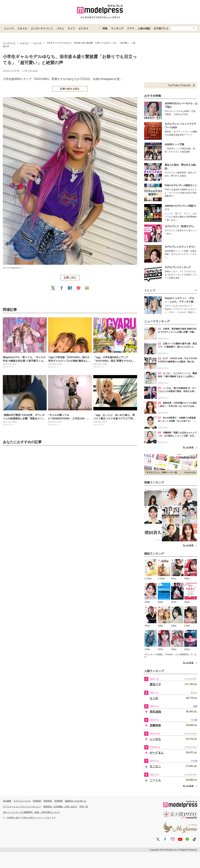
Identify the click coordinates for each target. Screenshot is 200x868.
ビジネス (83, 28)
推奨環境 (48, 801)
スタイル (22, 28)
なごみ (154, 698)
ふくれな (155, 739)
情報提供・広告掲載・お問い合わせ (60, 807)
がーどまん (157, 753)
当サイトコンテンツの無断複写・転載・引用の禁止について (31, 812)
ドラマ (131, 28)
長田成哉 (155, 712)
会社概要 (7, 801)
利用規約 (37, 801)
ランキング (117, 28)
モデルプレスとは (22, 801)
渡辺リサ (155, 684)
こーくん (155, 780)
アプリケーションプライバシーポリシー (22, 807)
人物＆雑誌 (144, 28)
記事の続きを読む (70, 89)
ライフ (71, 28)
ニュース (9, 28)
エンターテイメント (42, 28)
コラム (60, 28)
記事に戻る (70, 278)
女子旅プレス (161, 28)
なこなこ (155, 766)
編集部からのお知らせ (76, 801)
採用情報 (58, 801)
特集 (105, 28)
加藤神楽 (155, 725)
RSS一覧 (84, 807)
